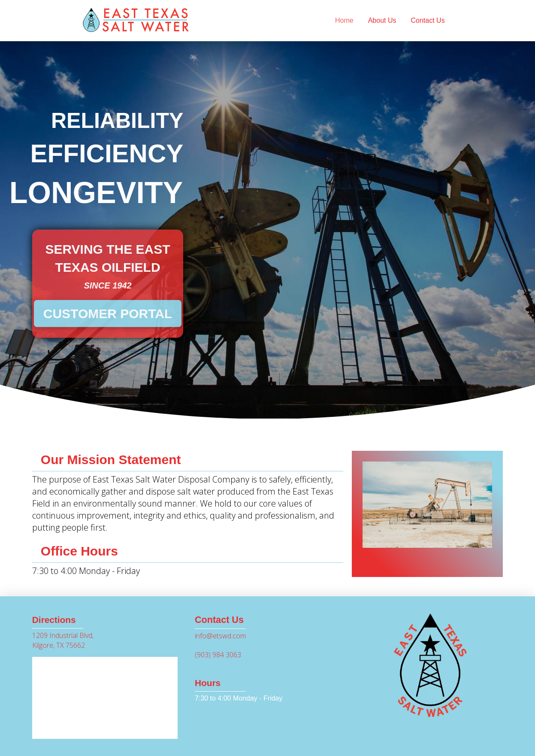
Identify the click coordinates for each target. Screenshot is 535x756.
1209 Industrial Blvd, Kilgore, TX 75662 (63, 640)
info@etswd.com (220, 636)
